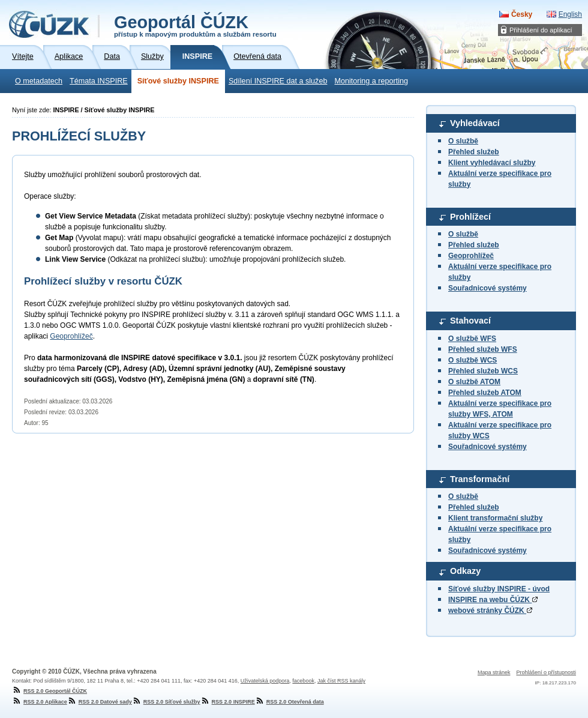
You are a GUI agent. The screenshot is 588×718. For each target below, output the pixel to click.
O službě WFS (472, 339)
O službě (463, 141)
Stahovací (470, 321)
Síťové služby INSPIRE (178, 81)
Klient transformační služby (495, 518)
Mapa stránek (494, 672)
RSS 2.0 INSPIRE (228, 702)
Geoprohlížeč (471, 256)
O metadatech (39, 81)
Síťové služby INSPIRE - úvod (499, 589)
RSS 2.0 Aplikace (40, 702)
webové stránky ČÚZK (490, 611)
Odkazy (465, 571)
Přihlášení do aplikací (541, 30)
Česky (522, 14)
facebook (303, 681)
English (570, 14)
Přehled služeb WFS (483, 349)
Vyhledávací (475, 123)
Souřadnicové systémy (487, 288)
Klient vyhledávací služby (492, 163)
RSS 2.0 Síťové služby (166, 702)
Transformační (480, 479)
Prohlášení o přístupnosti (546, 672)
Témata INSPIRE (99, 81)
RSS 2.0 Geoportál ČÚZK (49, 691)
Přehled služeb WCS (483, 371)
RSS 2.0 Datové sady (100, 702)
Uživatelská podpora (265, 681)
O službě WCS (472, 360)
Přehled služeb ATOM (485, 393)
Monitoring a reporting (371, 81)
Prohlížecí (470, 217)
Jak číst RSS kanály (341, 681)
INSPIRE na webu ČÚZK (493, 600)
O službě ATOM (474, 382)
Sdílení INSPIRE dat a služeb (278, 81)
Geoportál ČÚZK (195, 25)
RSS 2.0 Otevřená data (289, 702)
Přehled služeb (474, 152)
